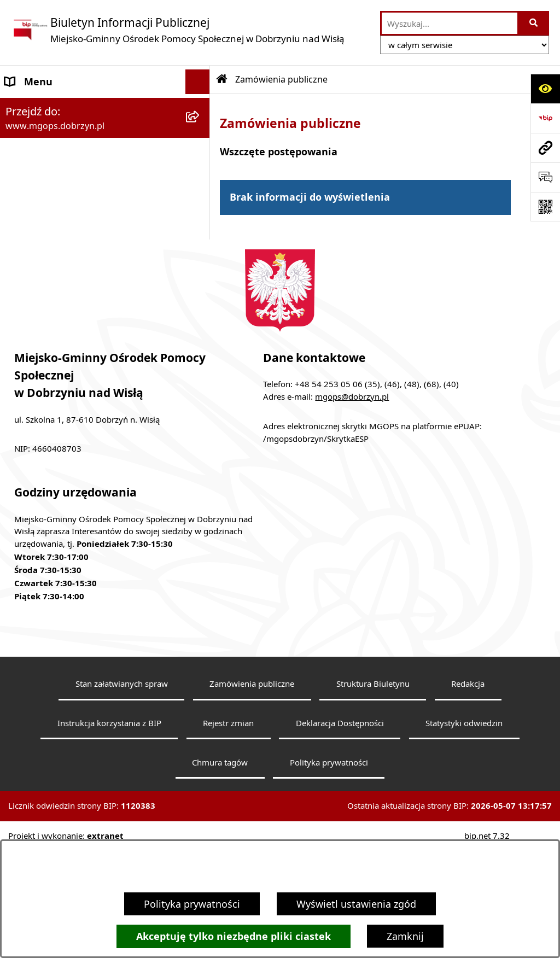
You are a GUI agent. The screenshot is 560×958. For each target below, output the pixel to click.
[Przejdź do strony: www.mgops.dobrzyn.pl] (545, 148)
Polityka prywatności (192, 904)
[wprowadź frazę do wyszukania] (450, 23)
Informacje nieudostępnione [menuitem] (71, 267)
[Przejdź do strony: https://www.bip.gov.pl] (545, 118)
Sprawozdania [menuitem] (37, 194)
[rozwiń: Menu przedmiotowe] (200, 170)
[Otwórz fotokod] (545, 207)
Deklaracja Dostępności (340, 832)
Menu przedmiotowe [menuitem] (53, 169)
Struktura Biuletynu (373, 792)
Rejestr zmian (228, 832)
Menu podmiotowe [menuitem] (49, 106)
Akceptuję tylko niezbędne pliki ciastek (234, 936)
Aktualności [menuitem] (32, 243)
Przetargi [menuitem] (26, 292)
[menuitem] (105, 138)
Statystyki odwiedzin (464, 832)
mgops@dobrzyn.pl (352, 505)
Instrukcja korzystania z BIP (109, 832)
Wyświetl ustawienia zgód (356, 904)
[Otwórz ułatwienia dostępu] (545, 89)
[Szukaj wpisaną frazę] (534, 23)
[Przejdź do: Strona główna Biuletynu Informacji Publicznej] (222, 79)
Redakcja (468, 792)
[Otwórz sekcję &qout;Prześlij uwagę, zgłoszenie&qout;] (545, 177)
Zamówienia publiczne (281, 79)
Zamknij (405, 936)
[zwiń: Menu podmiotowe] (200, 107)
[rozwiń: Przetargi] (200, 293)
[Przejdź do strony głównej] (178, 30)
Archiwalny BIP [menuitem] (40, 218)
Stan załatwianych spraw (122, 792)
